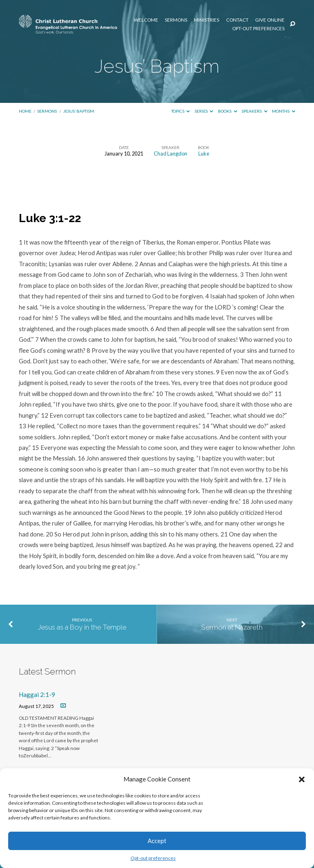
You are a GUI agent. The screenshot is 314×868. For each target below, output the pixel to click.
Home (25, 111)
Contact (237, 20)
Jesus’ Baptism (78, 111)
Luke (204, 154)
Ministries (206, 20)
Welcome (146, 20)
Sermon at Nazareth (232, 627)
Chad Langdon (170, 154)
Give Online (270, 20)
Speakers (255, 111)
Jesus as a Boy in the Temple (82, 627)
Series (204, 111)
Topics (181, 111)
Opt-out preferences (153, 858)
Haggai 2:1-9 (37, 694)
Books (228, 111)
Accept (157, 841)
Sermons (176, 20)
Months (284, 111)
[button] (302, 779)
